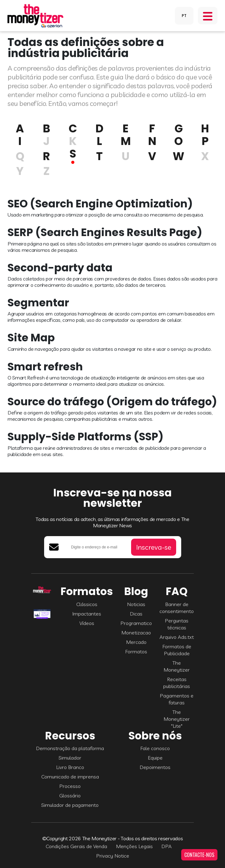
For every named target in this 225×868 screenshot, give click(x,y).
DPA (167, 846)
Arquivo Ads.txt (177, 637)
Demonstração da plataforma (70, 748)
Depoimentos (155, 767)
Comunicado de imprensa (70, 777)
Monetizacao (136, 633)
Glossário (70, 796)
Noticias (136, 604)
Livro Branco (70, 767)
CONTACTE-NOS (199, 855)
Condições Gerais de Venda (76, 846)
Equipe (155, 758)
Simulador (70, 758)
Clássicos (87, 604)
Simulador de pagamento (70, 805)
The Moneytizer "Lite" (177, 719)
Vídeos (87, 623)
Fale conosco (155, 748)
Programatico (136, 623)
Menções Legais (134, 846)
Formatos (136, 651)
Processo (70, 786)
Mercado (136, 642)
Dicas (136, 614)
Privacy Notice (113, 856)
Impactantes (87, 614)
